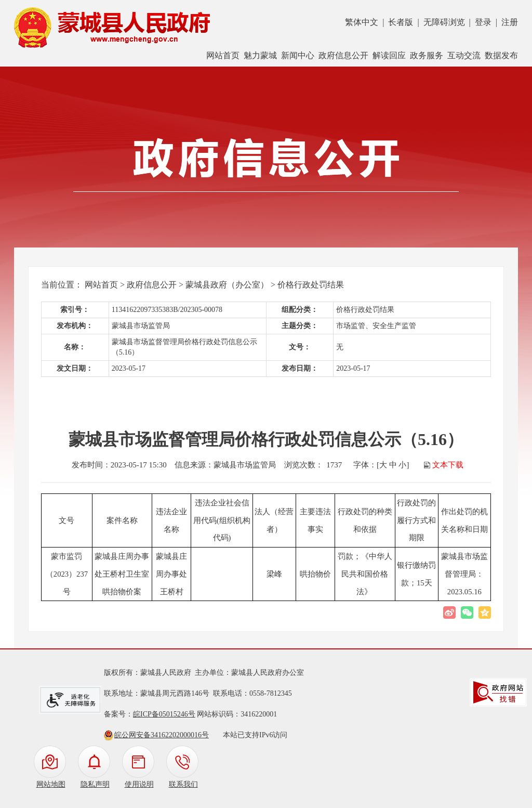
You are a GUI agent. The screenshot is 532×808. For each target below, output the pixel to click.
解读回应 (389, 55)
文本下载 (448, 465)
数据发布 (501, 55)
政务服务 (427, 55)
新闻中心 (298, 55)
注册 (510, 22)
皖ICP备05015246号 (164, 714)
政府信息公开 (343, 55)
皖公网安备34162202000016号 (162, 735)
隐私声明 (95, 784)
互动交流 (464, 55)
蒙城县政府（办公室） (227, 285)
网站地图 (51, 784)
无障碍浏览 (444, 22)
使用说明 (139, 784)
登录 (483, 22)
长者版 (401, 22)
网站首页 (223, 55)
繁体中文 (362, 22)
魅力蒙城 (260, 55)
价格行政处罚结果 (311, 285)
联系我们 (183, 784)
